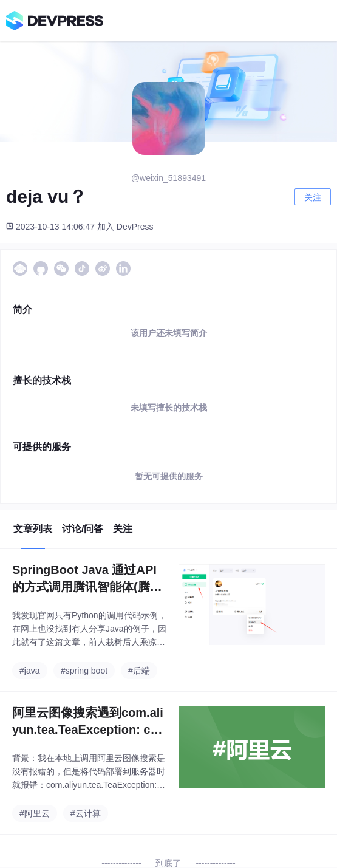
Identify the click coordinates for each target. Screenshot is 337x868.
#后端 (139, 671)
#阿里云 (35, 813)
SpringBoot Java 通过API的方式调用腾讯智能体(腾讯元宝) (87, 579)
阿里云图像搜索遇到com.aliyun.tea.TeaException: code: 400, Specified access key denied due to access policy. (89, 722)
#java (29, 671)
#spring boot (84, 671)
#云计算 (86, 813)
